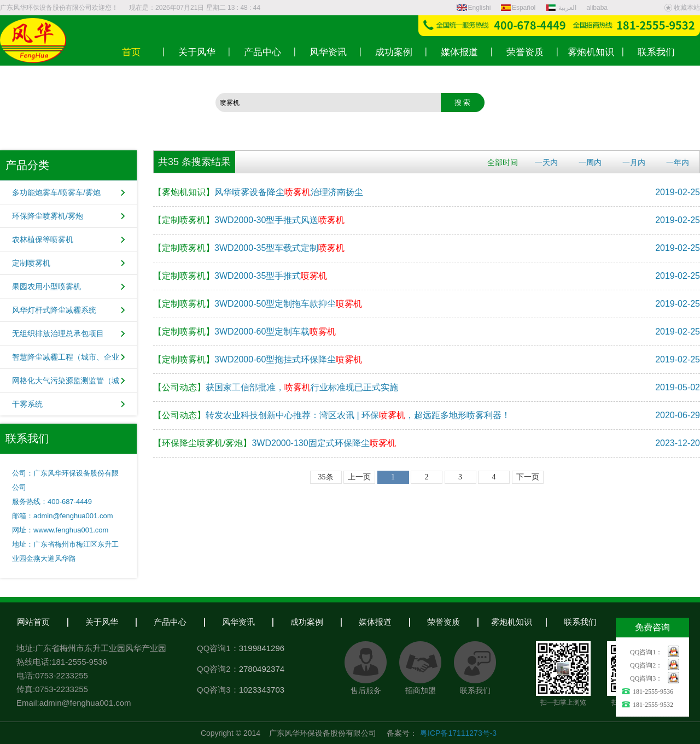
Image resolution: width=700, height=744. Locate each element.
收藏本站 (682, 8)
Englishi (474, 8)
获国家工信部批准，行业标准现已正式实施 (276, 387)
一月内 (634, 162)
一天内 (546, 162)
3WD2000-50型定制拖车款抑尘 (258, 304)
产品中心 (170, 622)
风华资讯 (238, 622)
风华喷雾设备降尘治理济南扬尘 (258, 192)
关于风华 (102, 622)
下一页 (528, 477)
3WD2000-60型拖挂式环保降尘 (258, 359)
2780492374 (262, 669)
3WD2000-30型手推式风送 (249, 220)
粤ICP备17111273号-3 (458, 733)
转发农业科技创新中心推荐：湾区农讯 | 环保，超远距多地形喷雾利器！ (332, 415)
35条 (326, 477)
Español (518, 8)
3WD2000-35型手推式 (240, 276)
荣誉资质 (444, 622)
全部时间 (503, 162)
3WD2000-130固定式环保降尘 (275, 443)
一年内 (678, 162)
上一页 (359, 477)
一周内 (590, 162)
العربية (562, 8)
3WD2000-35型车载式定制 (249, 248)
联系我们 (580, 622)
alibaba (597, 8)
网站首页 (33, 622)
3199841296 (262, 648)
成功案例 (307, 622)
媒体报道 (375, 622)
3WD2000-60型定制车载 (244, 332)
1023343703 (262, 690)
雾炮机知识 (512, 622)
